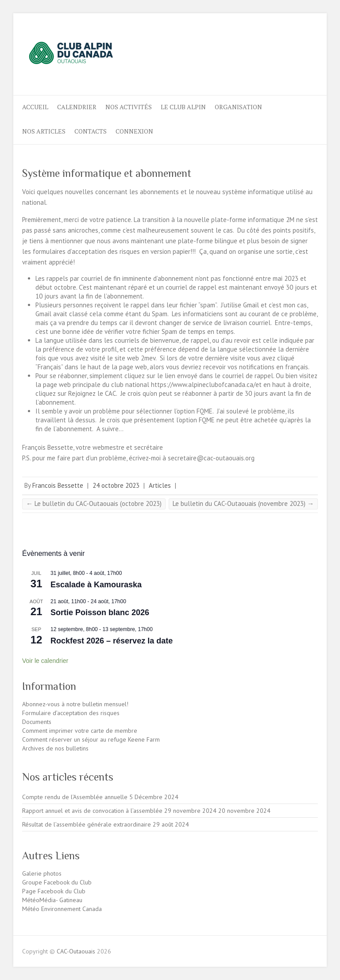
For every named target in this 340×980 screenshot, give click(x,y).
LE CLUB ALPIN (183, 107)
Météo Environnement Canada (62, 909)
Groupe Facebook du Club (57, 882)
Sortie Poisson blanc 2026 (100, 612)
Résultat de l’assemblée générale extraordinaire (87, 824)
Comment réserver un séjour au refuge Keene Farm (91, 739)
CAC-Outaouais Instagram (295, 46)
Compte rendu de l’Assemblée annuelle (75, 797)
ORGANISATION (238, 107)
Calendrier (77, 107)
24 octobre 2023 (116, 485)
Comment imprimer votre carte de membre (80, 731)
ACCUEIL (35, 107)
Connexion (134, 131)
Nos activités (129, 107)
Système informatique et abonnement (107, 173)
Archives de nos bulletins (55, 748)
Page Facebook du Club (54, 891)
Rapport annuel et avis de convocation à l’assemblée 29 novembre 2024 (119, 811)
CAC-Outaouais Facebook (280, 46)
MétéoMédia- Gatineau (52, 900)
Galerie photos (42, 873)
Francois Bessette (58, 485)
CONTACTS (91, 131)
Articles (160, 485)
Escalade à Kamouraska (96, 585)
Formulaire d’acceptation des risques (71, 713)
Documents (37, 722)
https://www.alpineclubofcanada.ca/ (203, 385)
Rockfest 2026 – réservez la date (112, 641)
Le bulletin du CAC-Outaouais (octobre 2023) (94, 503)
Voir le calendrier (45, 661)
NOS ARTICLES (44, 131)
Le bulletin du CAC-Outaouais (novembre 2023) (243, 503)
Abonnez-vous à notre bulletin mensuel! (75, 704)
